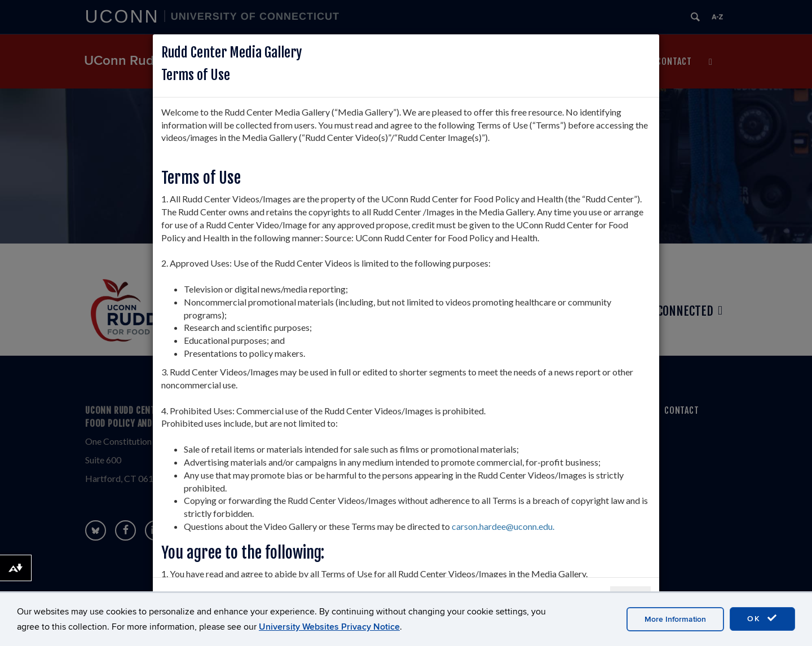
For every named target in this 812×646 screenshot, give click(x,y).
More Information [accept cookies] (675, 619)
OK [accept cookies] (762, 618)
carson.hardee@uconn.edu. (503, 526)
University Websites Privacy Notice (329, 627)
